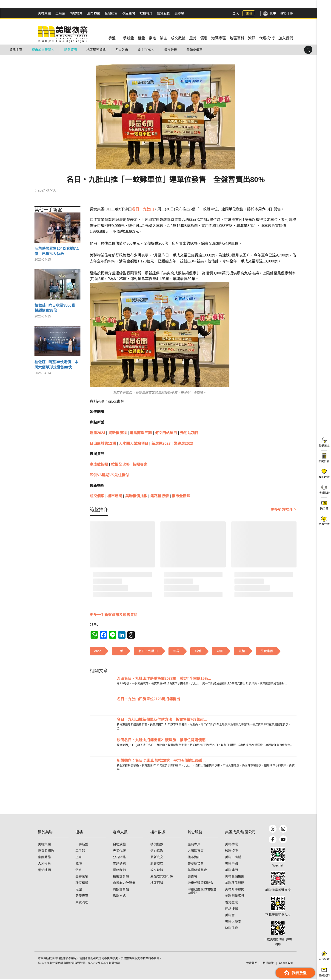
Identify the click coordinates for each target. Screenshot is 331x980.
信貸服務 (163, 13)
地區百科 (157, 884)
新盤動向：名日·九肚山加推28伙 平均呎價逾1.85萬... (161, 760)
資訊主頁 (16, 50)
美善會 (192, 877)
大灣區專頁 (196, 852)
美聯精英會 (196, 864)
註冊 (249, 13)
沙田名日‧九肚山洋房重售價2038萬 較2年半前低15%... (164, 679)
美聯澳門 (231, 871)
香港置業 (231, 903)
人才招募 (44, 864)
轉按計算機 (121, 890)
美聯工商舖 (233, 858)
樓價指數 (157, 845)
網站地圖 (44, 871)
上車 (79, 858)
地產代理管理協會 (200, 884)
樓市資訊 (194, 858)
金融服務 (111, 13)
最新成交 (157, 858)
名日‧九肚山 (143, 209)
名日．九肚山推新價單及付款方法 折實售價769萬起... (162, 720)
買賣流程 (82, 903)
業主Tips (144, 50)
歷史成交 (157, 864)
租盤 (79, 890)
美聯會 (179, 13)
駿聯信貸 (231, 929)
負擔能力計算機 (124, 884)
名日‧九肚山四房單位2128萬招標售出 (148, 699)
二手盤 (80, 852)
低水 (79, 871)
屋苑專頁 (194, 845)
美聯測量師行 (235, 897)
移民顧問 (128, 13)
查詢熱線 (119, 864)
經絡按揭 (231, 910)
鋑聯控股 (231, 852)
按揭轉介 (146, 13)
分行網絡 (119, 858)
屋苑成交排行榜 (162, 877)
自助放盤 (119, 845)
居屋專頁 (82, 897)
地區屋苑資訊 (96, 50)
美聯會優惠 (194, 50)
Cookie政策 (286, 964)
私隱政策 (268, 964)
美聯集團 (44, 13)
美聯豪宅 (82, 877)
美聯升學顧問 (235, 890)
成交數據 (157, 871)
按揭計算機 (121, 877)
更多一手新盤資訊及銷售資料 (114, 615)
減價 (79, 864)
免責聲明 (252, 964)
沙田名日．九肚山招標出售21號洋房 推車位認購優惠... (163, 740)
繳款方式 (119, 897)
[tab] (99, 510)
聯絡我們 (119, 871)
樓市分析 (171, 50)
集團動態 (44, 858)
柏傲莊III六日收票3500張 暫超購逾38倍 (57, 308)
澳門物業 (94, 13)
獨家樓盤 (82, 884)
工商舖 (60, 13)
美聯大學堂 (233, 922)
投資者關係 (46, 852)
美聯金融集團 (235, 877)
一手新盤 (82, 845)
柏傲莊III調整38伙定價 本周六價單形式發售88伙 (56, 365)
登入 (236, 13)
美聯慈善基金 (197, 871)
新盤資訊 (71, 50)
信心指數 (157, 852)
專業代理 (119, 852)
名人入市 (122, 50)
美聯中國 (231, 864)
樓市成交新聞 (41, 50)
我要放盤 (295, 973)
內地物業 (76, 13)
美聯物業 (231, 845)
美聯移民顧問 (235, 884)
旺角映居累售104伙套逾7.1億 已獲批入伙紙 (57, 251)
